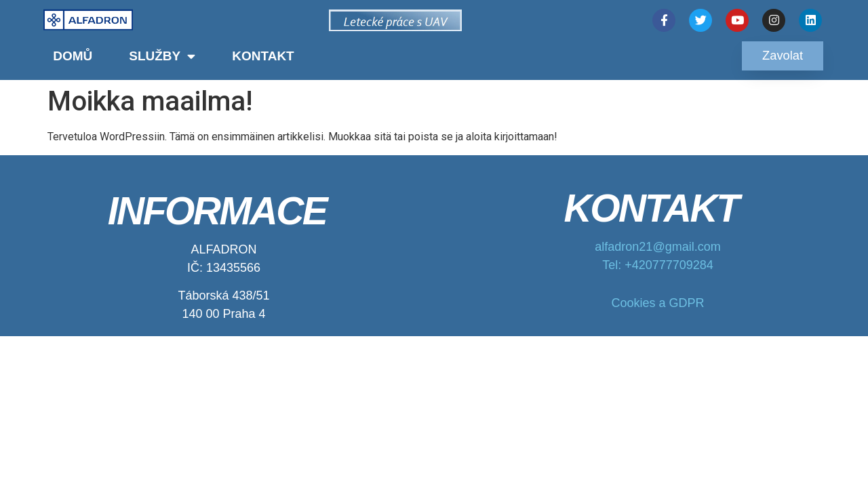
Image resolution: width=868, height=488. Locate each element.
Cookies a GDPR (657, 303)
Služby (162, 56)
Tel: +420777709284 (658, 265)
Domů (73, 56)
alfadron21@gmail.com (657, 247)
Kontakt (263, 56)
